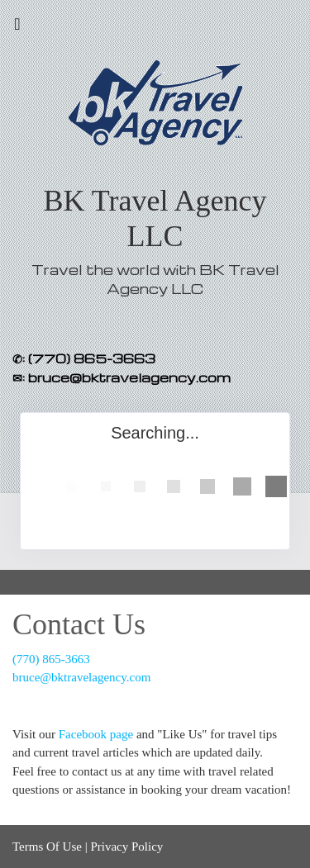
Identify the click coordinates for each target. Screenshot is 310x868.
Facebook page (96, 734)
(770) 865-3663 (51, 659)
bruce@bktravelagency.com (81, 677)
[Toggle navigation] (17, 28)
